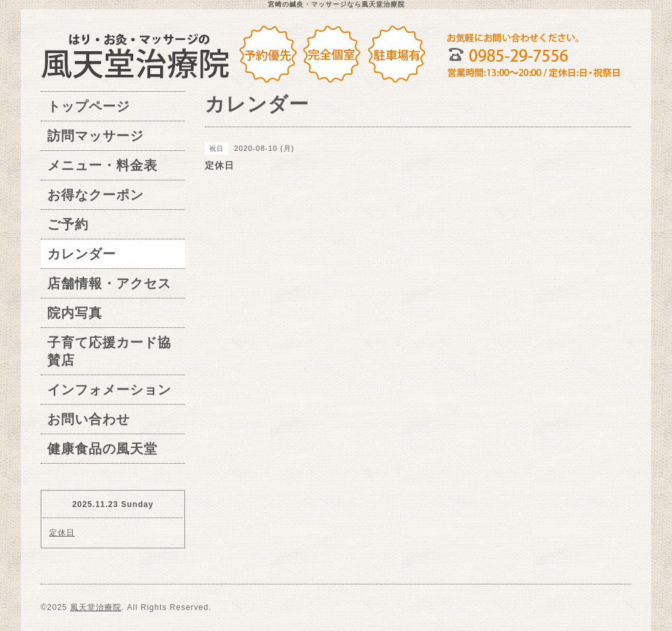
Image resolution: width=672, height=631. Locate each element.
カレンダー (82, 254)
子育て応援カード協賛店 (109, 351)
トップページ (89, 106)
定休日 (62, 533)
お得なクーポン (95, 195)
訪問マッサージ (95, 136)
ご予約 (68, 224)
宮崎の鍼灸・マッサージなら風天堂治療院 (336, 4)
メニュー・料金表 (102, 165)
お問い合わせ (89, 419)
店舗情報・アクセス (109, 283)
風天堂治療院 (96, 607)
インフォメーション (109, 390)
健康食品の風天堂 (102, 449)
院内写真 (75, 313)
